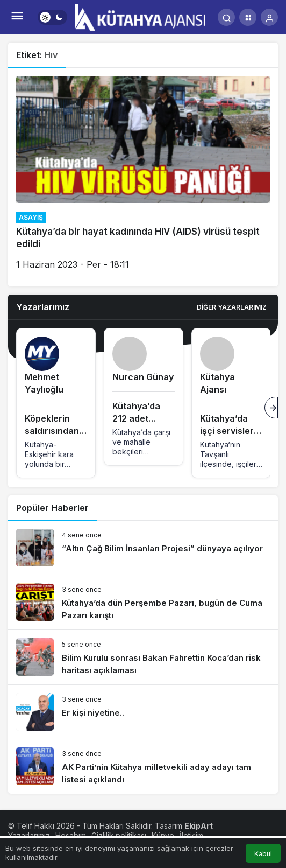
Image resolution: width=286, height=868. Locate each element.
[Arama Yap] (226, 17)
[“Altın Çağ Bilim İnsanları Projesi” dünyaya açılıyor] (143, 548)
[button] (248, 17)
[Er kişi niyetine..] (143, 712)
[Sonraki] (271, 408)
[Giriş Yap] (269, 17)
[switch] (52, 17)
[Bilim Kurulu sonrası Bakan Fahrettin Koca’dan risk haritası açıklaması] (143, 657)
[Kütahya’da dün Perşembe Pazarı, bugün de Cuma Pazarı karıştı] (143, 602)
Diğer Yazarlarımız (232, 307)
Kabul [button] (263, 854)
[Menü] (17, 17)
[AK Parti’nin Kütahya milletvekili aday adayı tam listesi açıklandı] (143, 766)
